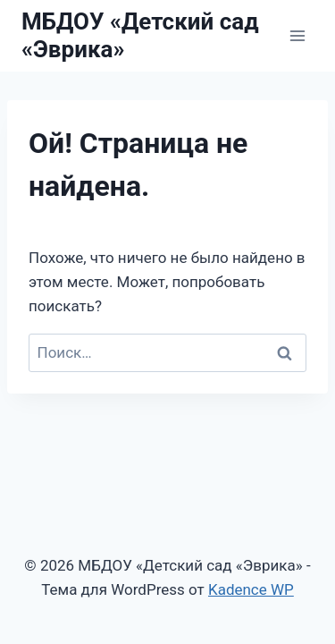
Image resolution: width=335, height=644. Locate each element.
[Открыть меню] (297, 35)
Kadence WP (251, 589)
